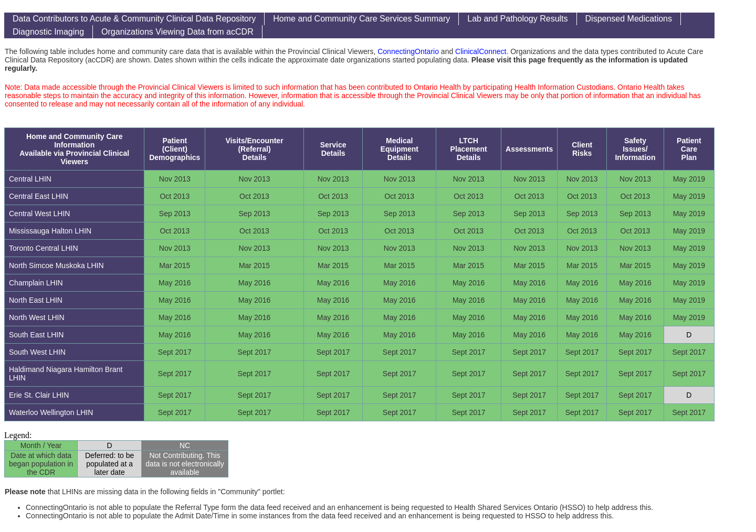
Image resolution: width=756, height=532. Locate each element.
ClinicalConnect (481, 51)
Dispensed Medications (629, 19)
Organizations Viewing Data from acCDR (177, 32)
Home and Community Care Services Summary (361, 19)
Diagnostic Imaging (48, 32)
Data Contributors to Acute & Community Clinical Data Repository (134, 19)
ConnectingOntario (408, 51)
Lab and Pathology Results (517, 19)
